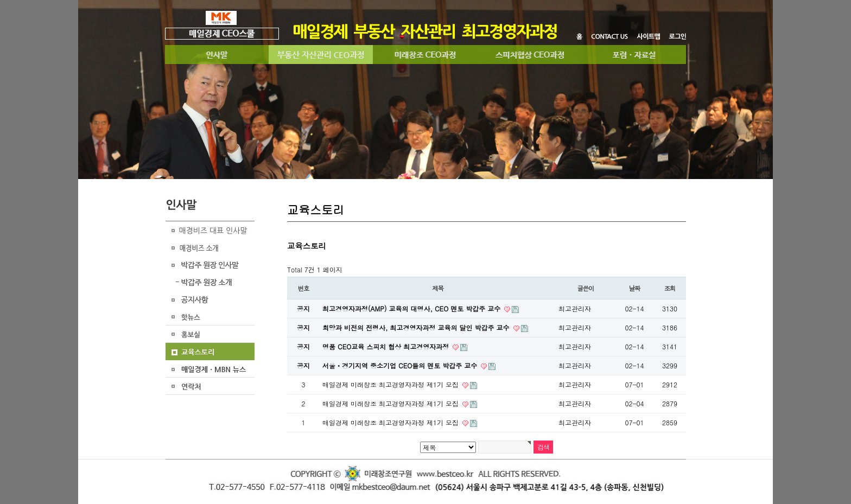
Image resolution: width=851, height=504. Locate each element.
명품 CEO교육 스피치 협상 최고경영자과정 (387, 346)
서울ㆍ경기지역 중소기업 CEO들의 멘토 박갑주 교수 (401, 365)
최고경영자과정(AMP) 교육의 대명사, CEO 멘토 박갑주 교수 (412, 308)
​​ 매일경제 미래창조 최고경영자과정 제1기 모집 (392, 403)
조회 (670, 288)
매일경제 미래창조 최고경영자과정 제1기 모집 (392, 384)
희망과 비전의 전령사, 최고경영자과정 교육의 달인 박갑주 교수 (417, 327)
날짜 (635, 288)
